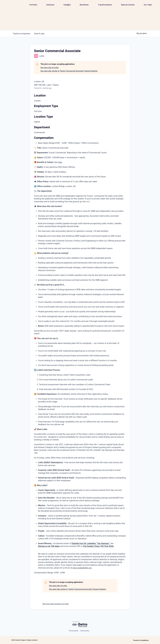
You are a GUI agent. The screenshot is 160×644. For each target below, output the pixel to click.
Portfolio (33, 5)
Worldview (84, 5)
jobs (39, 34)
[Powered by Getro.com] (80, 624)
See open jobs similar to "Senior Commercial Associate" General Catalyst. (69, 71)
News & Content (128, 5)
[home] (18, 5)
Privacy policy (73, 631)
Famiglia (67, 5)
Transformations (105, 5)
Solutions (50, 5)
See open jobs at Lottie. (50, 68)
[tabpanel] (80, 360)
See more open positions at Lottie (56, 604)
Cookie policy (85, 631)
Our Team (148, 5)
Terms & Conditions (141, 640)
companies (22, 34)
